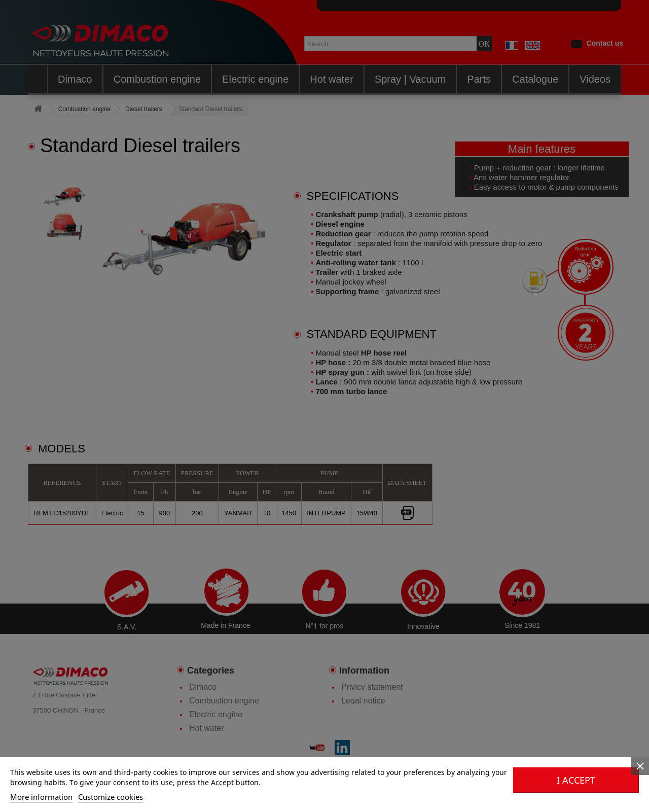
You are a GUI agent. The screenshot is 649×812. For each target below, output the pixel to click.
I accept (576, 780)
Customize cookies (111, 797)
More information (41, 797)
